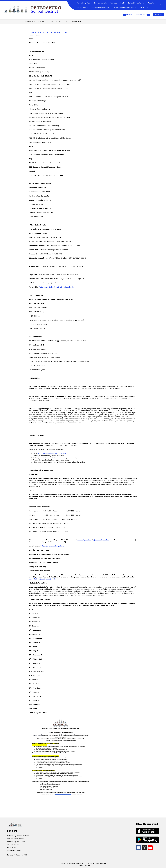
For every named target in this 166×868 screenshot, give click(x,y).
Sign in (158, 15)
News (52, 21)
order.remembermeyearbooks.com (52, 454)
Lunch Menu (82, 7)
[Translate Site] (142, 15)
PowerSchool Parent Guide (124, 7)
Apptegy (88, 865)
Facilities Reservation (100, 7)
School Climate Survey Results (141, 3)
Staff (122, 3)
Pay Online (144, 7)
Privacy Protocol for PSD (17, 855)
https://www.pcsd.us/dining (52, 546)
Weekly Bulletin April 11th (70, 21)
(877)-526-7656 (13, 844)
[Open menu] (128, 15)
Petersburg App (83, 3)
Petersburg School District (33, 21)
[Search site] (162, 5)
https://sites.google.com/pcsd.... (43, 579)
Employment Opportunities (105, 3)
